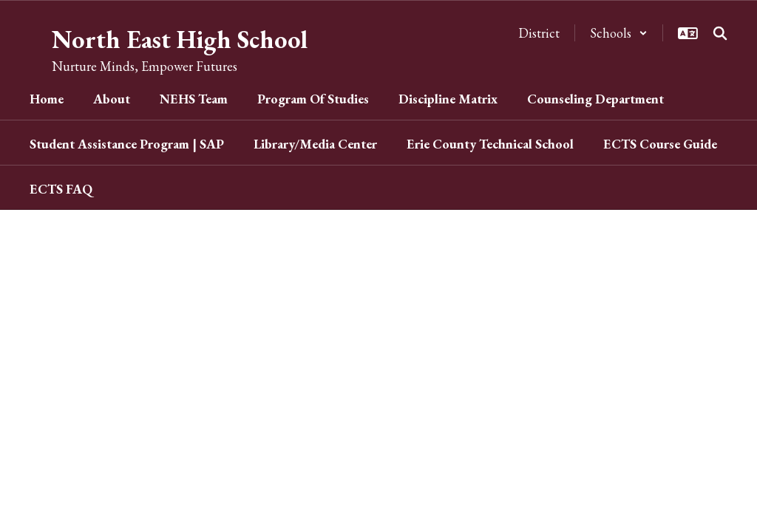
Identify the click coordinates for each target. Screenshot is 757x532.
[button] (619, 33)
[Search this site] (720, 33)
